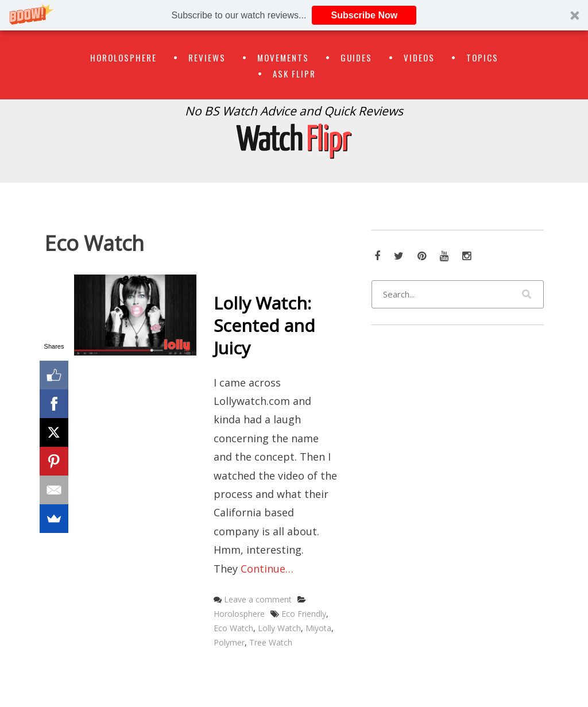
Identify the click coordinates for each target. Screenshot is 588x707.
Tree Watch (271, 642)
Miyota (318, 628)
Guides (356, 57)
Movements (283, 57)
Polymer (229, 642)
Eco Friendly (304, 614)
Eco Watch (233, 628)
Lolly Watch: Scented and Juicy (264, 325)
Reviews (207, 57)
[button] (294, 15)
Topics (482, 57)
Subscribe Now (365, 15)
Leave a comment (258, 599)
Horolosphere (123, 57)
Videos (419, 57)
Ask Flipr (294, 74)
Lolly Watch (279, 628)
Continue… (267, 569)
